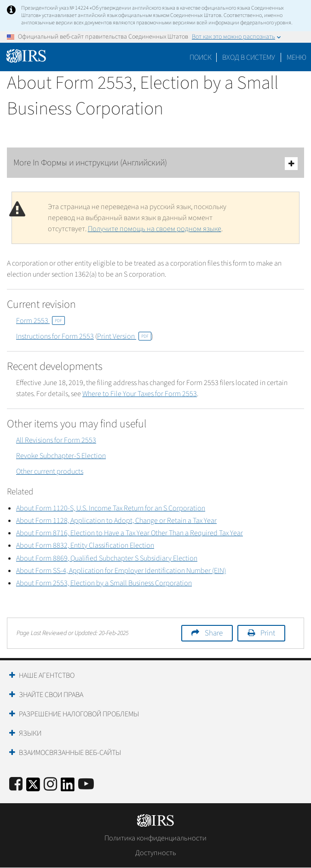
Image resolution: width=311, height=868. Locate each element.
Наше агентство (47, 675)
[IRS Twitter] (33, 787)
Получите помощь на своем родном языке (155, 229)
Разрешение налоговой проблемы (79, 714)
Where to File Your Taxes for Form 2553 (140, 394)
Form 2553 (40, 321)
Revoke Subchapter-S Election (61, 456)
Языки (30, 733)
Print (268, 633)
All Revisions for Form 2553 (56, 440)
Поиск (201, 57)
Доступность (156, 853)
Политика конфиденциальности (155, 838)
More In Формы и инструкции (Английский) (155, 163)
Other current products (50, 471)
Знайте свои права (51, 695)
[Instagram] (50, 785)
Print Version (124, 336)
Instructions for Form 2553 (55, 336)
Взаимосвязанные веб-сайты (70, 753)
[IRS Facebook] (16, 785)
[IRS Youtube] (86, 785)
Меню (297, 57)
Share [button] (214, 633)
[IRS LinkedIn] (68, 787)
